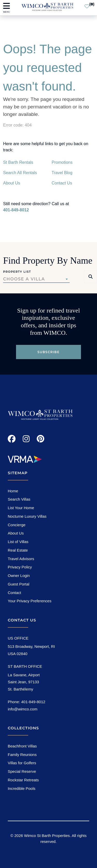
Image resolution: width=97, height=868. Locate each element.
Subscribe (49, 352)
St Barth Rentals (18, 162)
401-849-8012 (16, 210)
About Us (12, 183)
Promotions (62, 162)
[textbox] (36, 279)
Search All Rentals (20, 173)
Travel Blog (62, 173)
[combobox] (36, 279)
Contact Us (62, 183)
